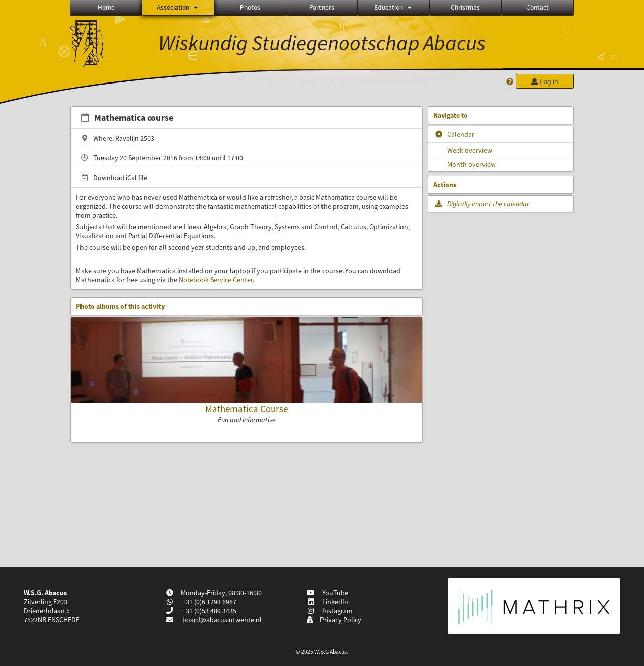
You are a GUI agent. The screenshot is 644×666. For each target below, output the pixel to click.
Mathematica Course (247, 409)
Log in (544, 82)
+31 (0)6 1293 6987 (209, 602)
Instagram (330, 611)
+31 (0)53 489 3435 (209, 611)
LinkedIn (327, 602)
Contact (538, 7)
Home (106, 7)
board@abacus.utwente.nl (222, 620)
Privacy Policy (334, 620)
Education (394, 7)
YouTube (327, 593)
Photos (250, 7)
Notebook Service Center (216, 280)
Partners (322, 7)
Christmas (465, 7)
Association (178, 7)
